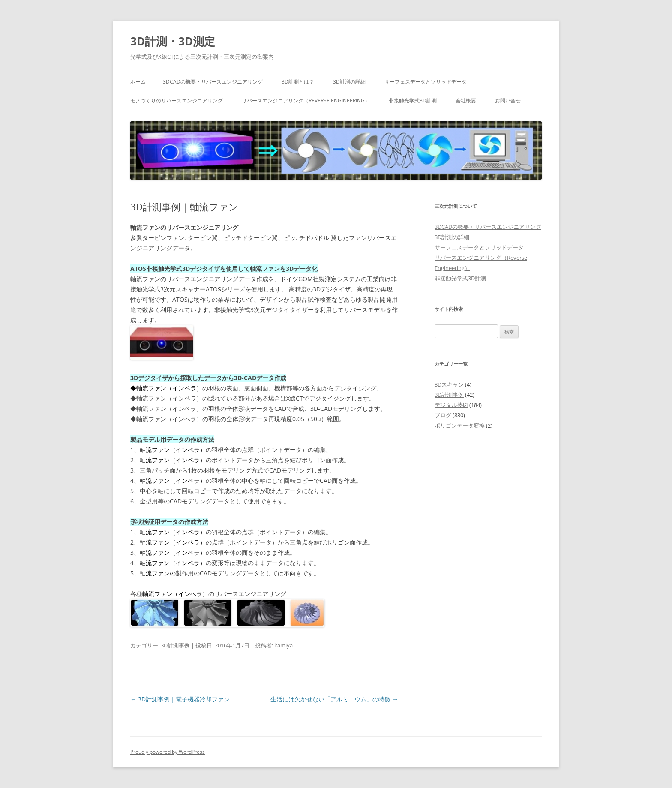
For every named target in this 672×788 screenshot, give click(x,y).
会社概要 (466, 100)
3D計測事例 (175, 645)
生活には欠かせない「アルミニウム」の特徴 (334, 699)
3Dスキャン (449, 384)
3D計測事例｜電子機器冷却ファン (180, 699)
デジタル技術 (451, 405)
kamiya (283, 645)
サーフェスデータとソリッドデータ (426, 82)
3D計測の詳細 (349, 82)
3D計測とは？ (298, 82)
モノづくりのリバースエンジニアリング (177, 100)
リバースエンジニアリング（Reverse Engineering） (306, 100)
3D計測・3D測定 (173, 41)
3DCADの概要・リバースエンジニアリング (213, 82)
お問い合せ (508, 100)
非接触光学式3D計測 (413, 100)
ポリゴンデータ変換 (460, 425)
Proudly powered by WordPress (168, 752)
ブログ (443, 415)
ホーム (138, 82)
